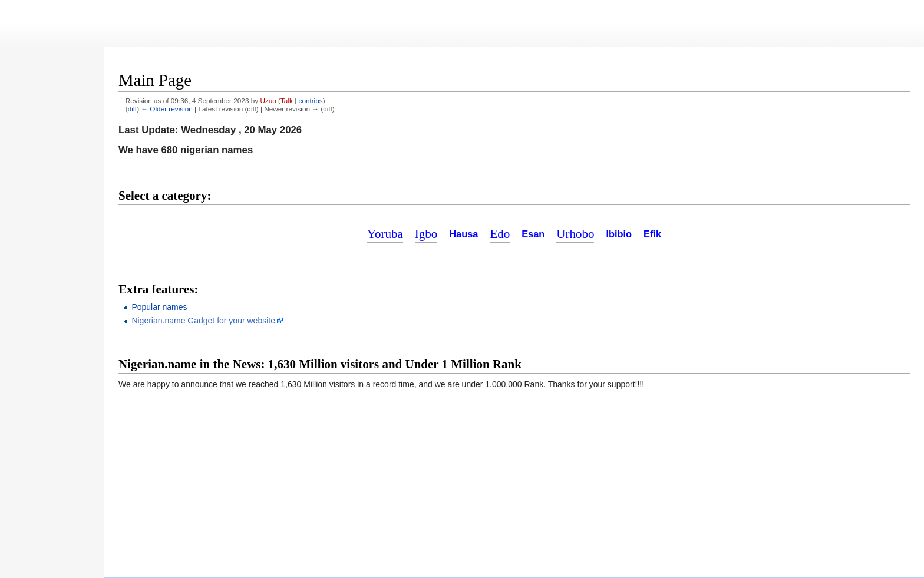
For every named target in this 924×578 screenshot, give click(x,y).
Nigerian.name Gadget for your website (203, 321)
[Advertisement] (514, 63)
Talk (287, 100)
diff (132, 109)
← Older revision (167, 109)
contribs (311, 100)
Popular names (159, 307)
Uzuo (268, 100)
